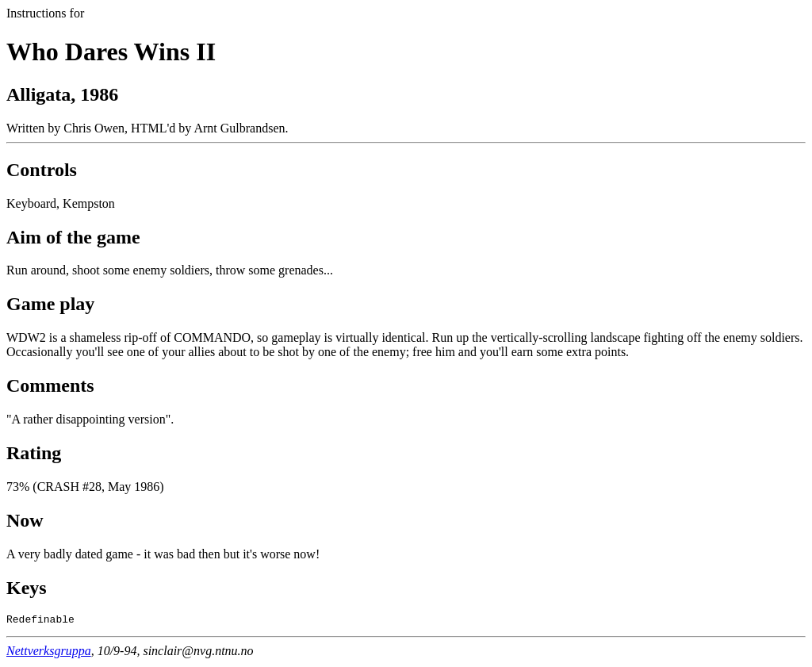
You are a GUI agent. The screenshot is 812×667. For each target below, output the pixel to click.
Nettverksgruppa (49, 653)
